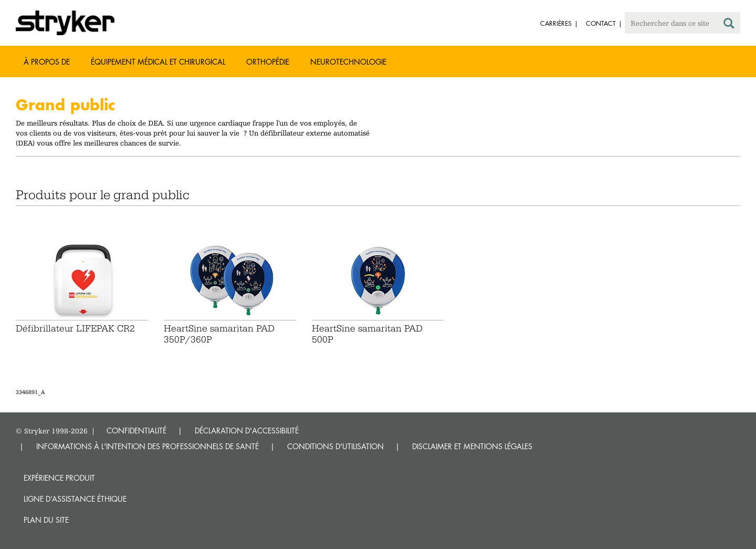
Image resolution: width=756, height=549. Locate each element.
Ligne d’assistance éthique (75, 499)
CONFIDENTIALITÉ (136, 431)
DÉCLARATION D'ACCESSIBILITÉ (247, 431)
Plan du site (46, 520)
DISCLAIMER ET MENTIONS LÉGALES (472, 446)
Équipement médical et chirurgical (158, 62)
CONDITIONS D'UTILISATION (335, 446)
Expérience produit (59, 478)
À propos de (47, 62)
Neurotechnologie (348, 62)
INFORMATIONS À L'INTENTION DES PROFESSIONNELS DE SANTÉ (148, 446)
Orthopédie (268, 62)
